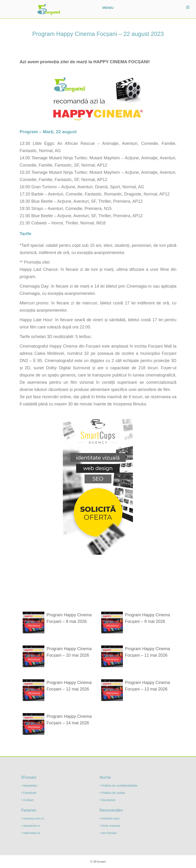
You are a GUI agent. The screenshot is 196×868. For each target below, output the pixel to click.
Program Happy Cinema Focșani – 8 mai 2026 (69, 618)
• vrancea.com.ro (33, 818)
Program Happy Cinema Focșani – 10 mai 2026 (69, 652)
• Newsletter (29, 786)
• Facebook (29, 793)
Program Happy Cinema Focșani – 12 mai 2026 (69, 686)
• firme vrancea (110, 826)
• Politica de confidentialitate (118, 786)
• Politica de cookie (112, 793)
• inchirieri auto (109, 818)
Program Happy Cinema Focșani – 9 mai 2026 (148, 618)
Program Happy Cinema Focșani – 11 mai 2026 (148, 652)
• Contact (27, 800)
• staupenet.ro (31, 826)
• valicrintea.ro (31, 833)
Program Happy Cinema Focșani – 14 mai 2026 (69, 720)
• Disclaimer (108, 800)
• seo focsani (108, 833)
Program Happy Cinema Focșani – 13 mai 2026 (148, 686)
